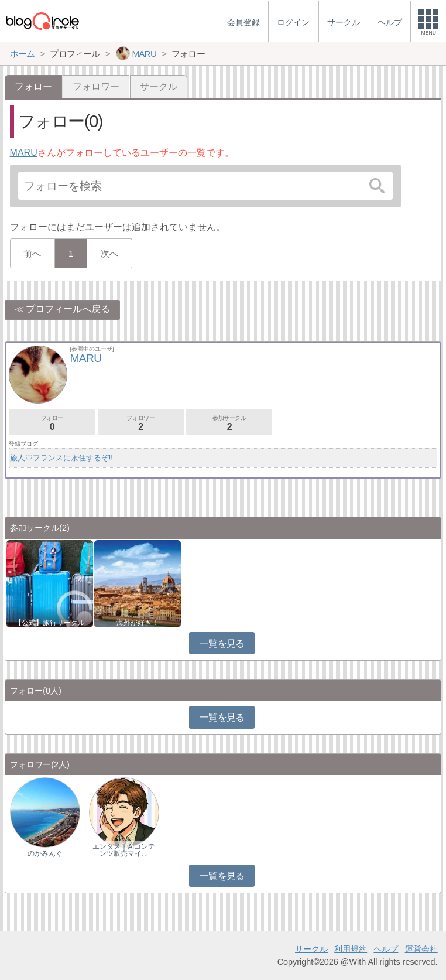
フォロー (52, 423)
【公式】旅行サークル (50, 623)
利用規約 (351, 949)
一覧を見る (222, 643)
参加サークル (229, 423)
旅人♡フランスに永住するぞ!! (61, 458)
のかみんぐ (45, 853)
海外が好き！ (138, 623)
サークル (159, 86)
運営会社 (421, 949)
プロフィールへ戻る (68, 309)
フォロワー (96, 86)
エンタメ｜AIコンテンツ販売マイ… (124, 850)
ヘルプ (386, 949)
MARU (24, 153)
